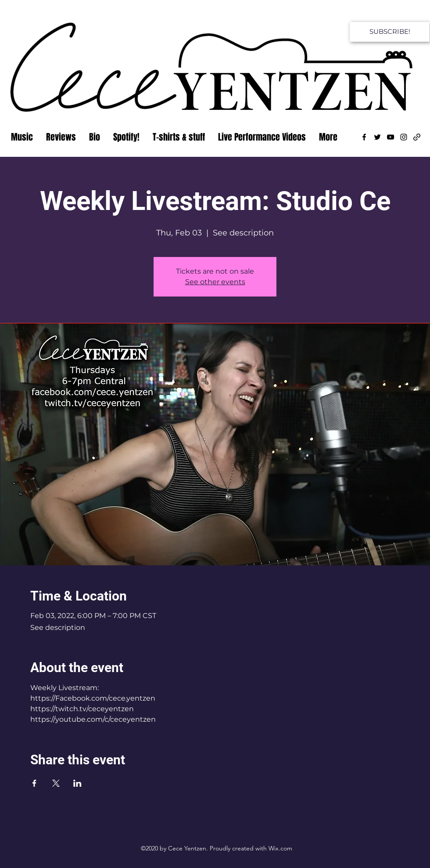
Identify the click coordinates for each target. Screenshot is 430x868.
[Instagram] (404, 137)
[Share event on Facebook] (34, 783)
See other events (215, 282)
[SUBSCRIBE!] (390, 32)
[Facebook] (364, 137)
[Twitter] (377, 137)
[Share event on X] (56, 783)
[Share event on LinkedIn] (77, 783)
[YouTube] (391, 137)
